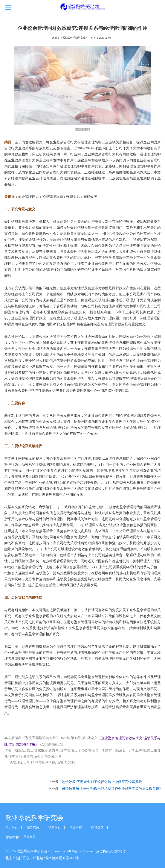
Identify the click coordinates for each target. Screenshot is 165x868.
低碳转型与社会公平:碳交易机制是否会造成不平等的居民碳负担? (111, 789)
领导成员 (33, 827)
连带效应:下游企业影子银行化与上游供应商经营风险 (102, 782)
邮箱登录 (97, 827)
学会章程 (76, 827)
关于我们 (11, 827)
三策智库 (29, 837)
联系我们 (54, 827)
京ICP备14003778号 (111, 851)
